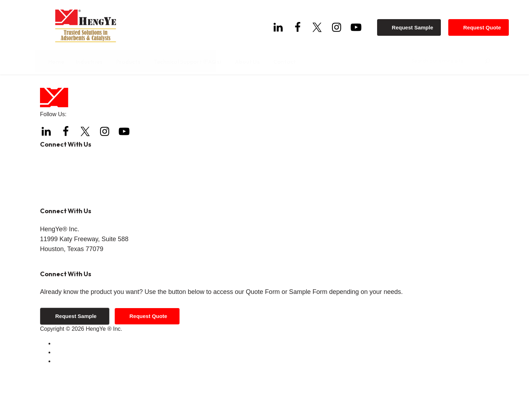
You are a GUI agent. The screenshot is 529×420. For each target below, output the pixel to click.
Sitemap (65, 410)
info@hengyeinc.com (87, 247)
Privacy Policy (72, 401)
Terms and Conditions (82, 392)
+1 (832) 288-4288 (83, 210)
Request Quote (485, 25)
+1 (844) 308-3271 (90, 222)
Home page (171, 110)
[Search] (482, 62)
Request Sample (415, 25)
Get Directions (58, 310)
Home (47, 92)
